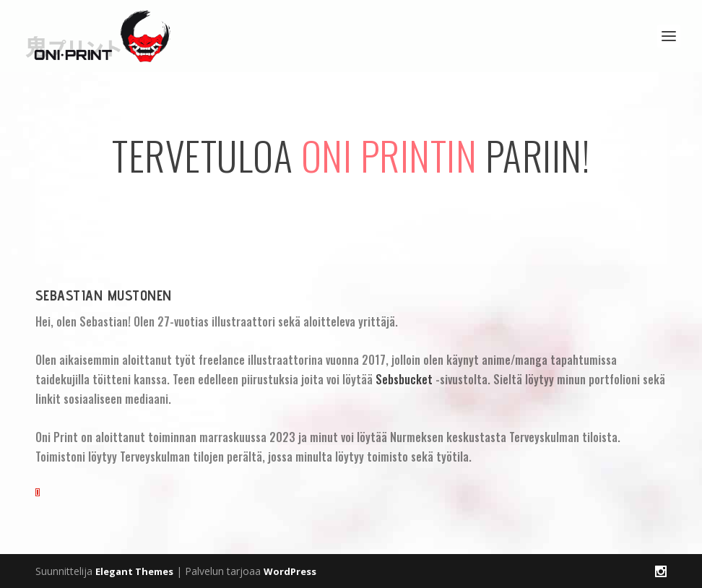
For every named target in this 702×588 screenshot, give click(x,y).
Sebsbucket (404, 379)
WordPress (290, 571)
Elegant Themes (134, 571)
